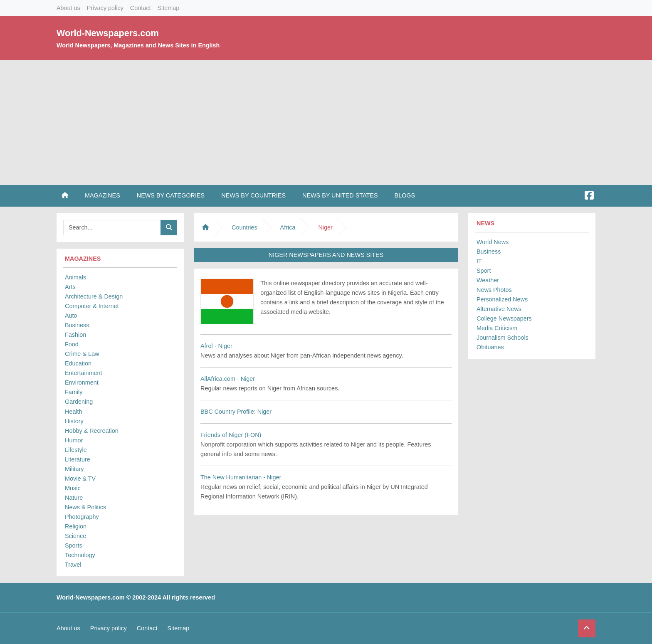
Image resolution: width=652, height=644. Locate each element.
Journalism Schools (503, 338)
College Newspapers (504, 318)
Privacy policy (105, 8)
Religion (76, 526)
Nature (74, 498)
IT (479, 261)
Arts (70, 287)
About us (68, 8)
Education (78, 363)
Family (74, 392)
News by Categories (171, 195)
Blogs (405, 195)
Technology (80, 555)
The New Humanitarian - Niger (241, 477)
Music (73, 488)
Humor (74, 440)
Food (72, 344)
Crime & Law (82, 354)
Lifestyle (76, 450)
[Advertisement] (326, 123)
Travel (73, 565)
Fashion (75, 335)
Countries (244, 227)
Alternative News (499, 309)
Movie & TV (80, 479)
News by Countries (253, 195)
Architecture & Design (94, 296)
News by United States (340, 195)
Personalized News (502, 299)
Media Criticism (497, 328)
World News (493, 242)
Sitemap (168, 8)
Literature (78, 459)
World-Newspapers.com (108, 33)
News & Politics (85, 507)
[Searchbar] (112, 228)
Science (75, 536)
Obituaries (490, 347)
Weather (488, 280)
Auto (71, 316)
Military (74, 469)
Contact (141, 8)
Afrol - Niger (216, 346)
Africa (288, 227)
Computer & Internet (92, 306)
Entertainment (84, 373)
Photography (82, 517)
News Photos (494, 290)
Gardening (79, 402)
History (74, 421)
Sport (484, 271)
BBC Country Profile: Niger (236, 412)
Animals (75, 277)
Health (74, 412)
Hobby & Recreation (92, 431)
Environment (82, 382)
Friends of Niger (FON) (231, 435)
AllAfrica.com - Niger (228, 379)
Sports (74, 545)
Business (77, 325)
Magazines (102, 195)
